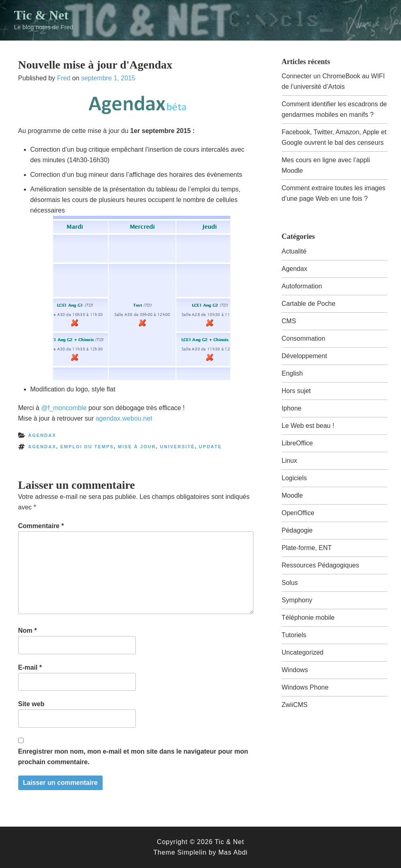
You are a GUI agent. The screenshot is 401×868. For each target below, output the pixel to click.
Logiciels (294, 478)
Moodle (292, 495)
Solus (290, 583)
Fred (64, 78)
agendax (42, 447)
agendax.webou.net (124, 418)
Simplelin (192, 852)
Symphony (297, 600)
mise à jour (137, 447)
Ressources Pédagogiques (321, 565)
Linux (289, 461)
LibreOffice (297, 443)
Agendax (42, 435)
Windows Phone (305, 687)
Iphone (292, 408)
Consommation (304, 338)
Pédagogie (297, 530)
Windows (295, 670)
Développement (305, 356)
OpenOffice (298, 513)
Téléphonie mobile (308, 618)
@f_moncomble (64, 408)
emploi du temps (87, 447)
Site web (31, 704)
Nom (28, 631)
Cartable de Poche (309, 304)
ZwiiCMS (295, 705)
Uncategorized (303, 652)
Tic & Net (41, 15)
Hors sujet (296, 391)
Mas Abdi (233, 852)
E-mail (30, 667)
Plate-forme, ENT (307, 548)
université (177, 447)
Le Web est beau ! (308, 426)
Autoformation (302, 286)
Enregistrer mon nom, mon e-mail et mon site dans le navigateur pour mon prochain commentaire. (133, 757)
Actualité (294, 251)
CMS (289, 321)
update (210, 447)
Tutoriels (294, 635)
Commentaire (41, 526)
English (292, 373)
